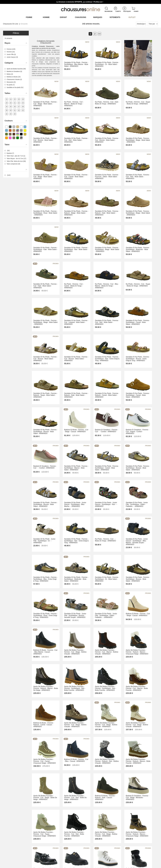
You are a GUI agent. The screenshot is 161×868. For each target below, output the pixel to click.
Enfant (63, 17)
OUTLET (132, 17)
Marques (98, 17)
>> (99, 34)
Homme (46, 17)
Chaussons (81, 17)
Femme (29, 17)
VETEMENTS (115, 17)
